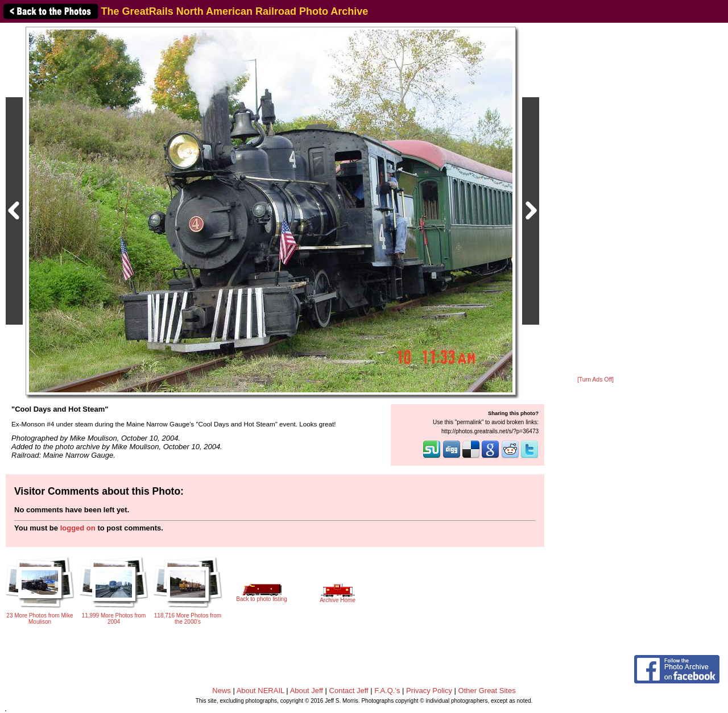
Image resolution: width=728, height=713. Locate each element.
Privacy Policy (429, 691)
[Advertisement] (595, 200)
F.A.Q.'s (387, 691)
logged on (78, 528)
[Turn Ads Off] (595, 380)
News (222, 691)
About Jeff (307, 691)
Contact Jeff (349, 691)
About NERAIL (260, 691)
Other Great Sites (487, 691)
